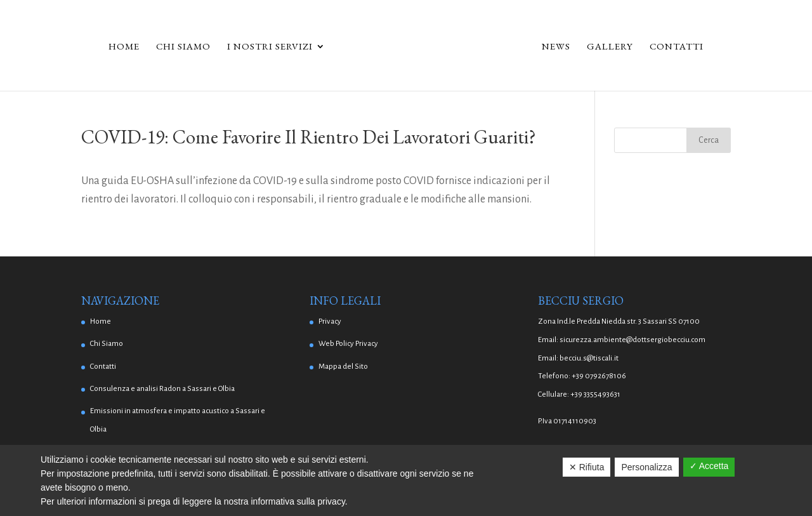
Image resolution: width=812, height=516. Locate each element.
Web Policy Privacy (348, 344)
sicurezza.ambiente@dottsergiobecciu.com (632, 340)
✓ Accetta (709, 466)
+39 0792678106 (599, 376)
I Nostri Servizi (265, 47)
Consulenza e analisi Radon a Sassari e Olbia (162, 389)
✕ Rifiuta (587, 467)
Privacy (330, 321)
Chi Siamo (179, 47)
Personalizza (646, 467)
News (560, 47)
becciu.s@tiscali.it (589, 358)
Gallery (614, 47)
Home (120, 47)
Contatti (681, 47)
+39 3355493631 (595, 394)
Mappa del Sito (343, 367)
